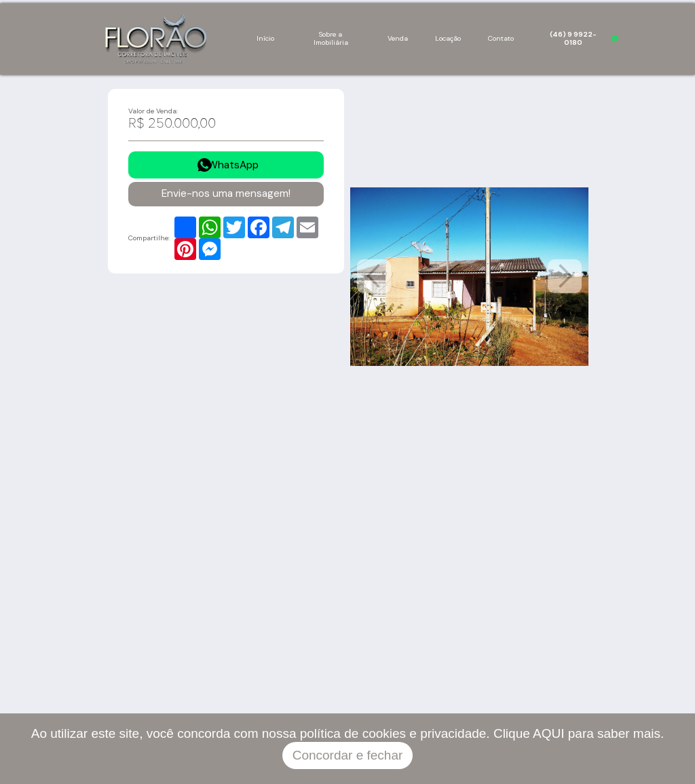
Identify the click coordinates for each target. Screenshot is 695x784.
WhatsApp (233, 165)
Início (265, 38)
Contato (501, 38)
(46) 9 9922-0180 (573, 38)
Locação (448, 38)
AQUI (548, 733)
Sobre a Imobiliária (331, 38)
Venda (398, 38)
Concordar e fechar (348, 755)
